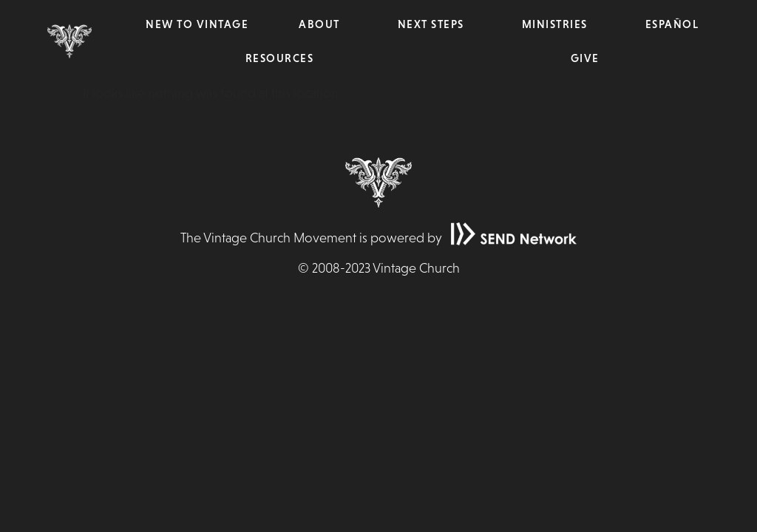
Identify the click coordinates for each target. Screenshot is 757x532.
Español (672, 24)
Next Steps (435, 24)
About (323, 24)
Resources (284, 58)
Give (585, 58)
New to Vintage (197, 24)
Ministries (559, 24)
